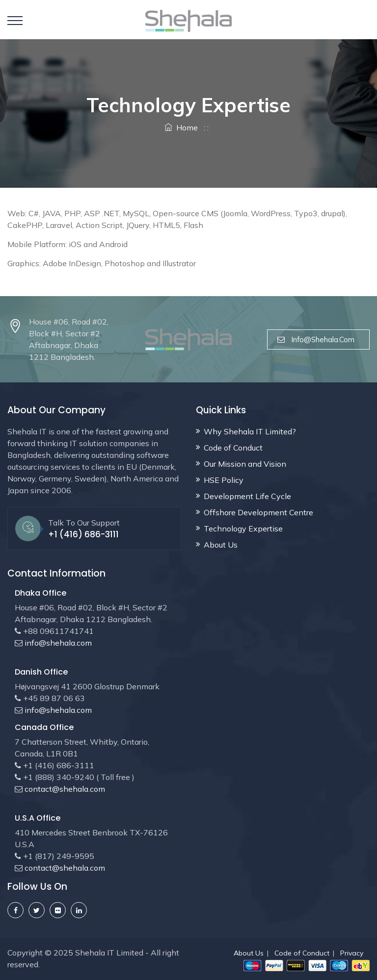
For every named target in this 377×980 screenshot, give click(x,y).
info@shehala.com (318, 339)
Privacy (352, 953)
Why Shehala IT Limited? (250, 431)
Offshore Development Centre (258, 512)
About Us (221, 545)
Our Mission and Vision (245, 464)
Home (181, 127)
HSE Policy (224, 480)
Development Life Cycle (247, 496)
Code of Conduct (233, 448)
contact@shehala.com (64, 789)
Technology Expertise (243, 528)
